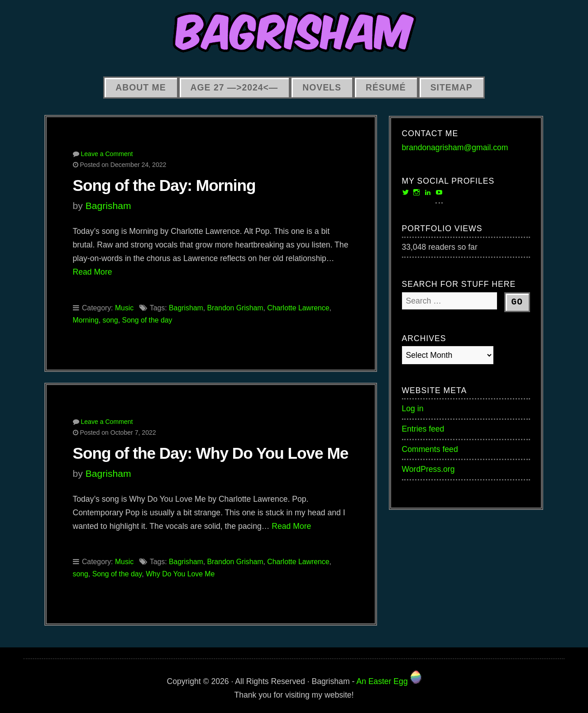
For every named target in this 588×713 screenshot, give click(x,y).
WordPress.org (428, 469)
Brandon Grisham (235, 308)
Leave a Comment (107, 154)
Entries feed (423, 429)
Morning (86, 320)
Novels (322, 87)
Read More (93, 272)
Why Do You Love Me (180, 574)
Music (124, 308)
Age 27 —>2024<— (234, 87)
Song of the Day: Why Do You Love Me (211, 453)
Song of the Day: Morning (164, 185)
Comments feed (430, 449)
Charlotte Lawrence (298, 308)
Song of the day (147, 320)
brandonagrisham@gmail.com (455, 147)
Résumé (386, 87)
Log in (413, 409)
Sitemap (452, 87)
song (110, 320)
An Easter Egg (389, 681)
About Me (141, 87)
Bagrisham (108, 206)
